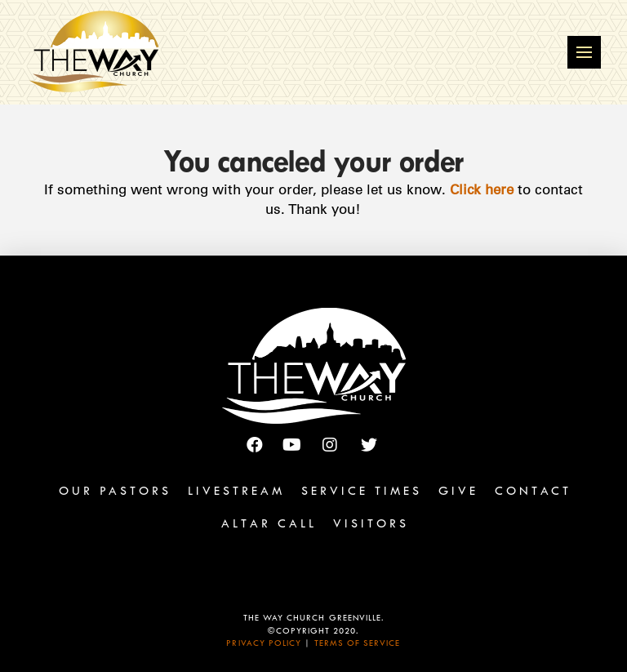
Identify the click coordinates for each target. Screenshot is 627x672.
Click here (482, 189)
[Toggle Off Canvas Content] (584, 53)
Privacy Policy (264, 645)
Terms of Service (358, 645)
